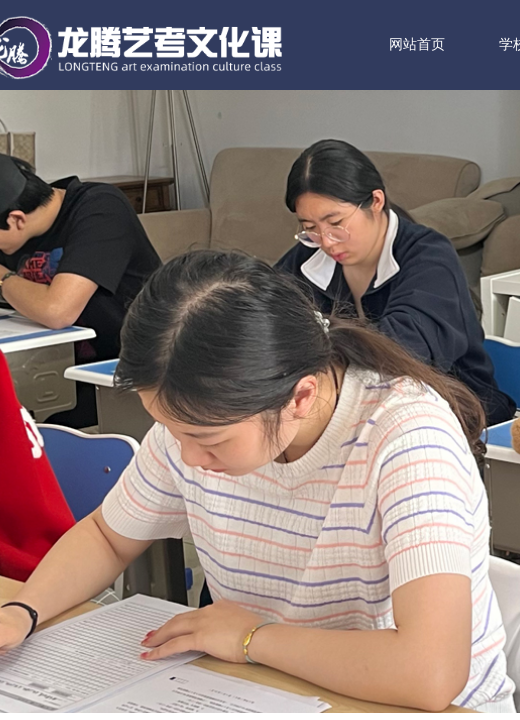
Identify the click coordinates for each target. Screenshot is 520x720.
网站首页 (445, 44)
